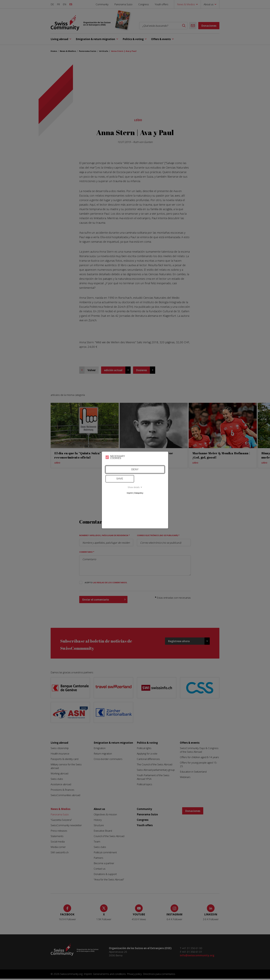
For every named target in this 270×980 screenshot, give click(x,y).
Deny (135, 469)
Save (120, 479)
